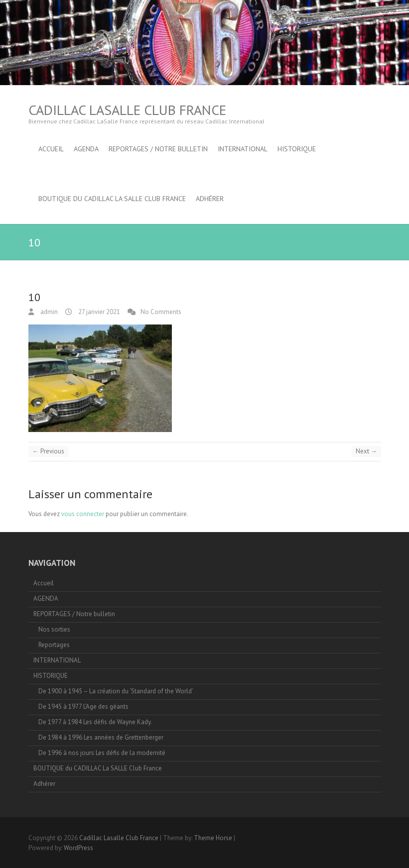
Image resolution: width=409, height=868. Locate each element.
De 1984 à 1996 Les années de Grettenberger (101, 737)
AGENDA (86, 149)
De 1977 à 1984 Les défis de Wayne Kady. (95, 722)
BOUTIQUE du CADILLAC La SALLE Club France (112, 199)
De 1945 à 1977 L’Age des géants (83, 706)
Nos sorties (54, 629)
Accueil (51, 149)
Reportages (54, 645)
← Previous (48, 451)
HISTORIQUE (297, 149)
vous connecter (83, 514)
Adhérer (210, 199)
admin (48, 312)
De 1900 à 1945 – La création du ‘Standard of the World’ (116, 691)
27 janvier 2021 (98, 312)
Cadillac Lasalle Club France (127, 110)
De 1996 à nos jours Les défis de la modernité (102, 753)
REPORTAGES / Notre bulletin (158, 149)
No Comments (161, 312)
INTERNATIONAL (243, 149)
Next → (366, 451)
